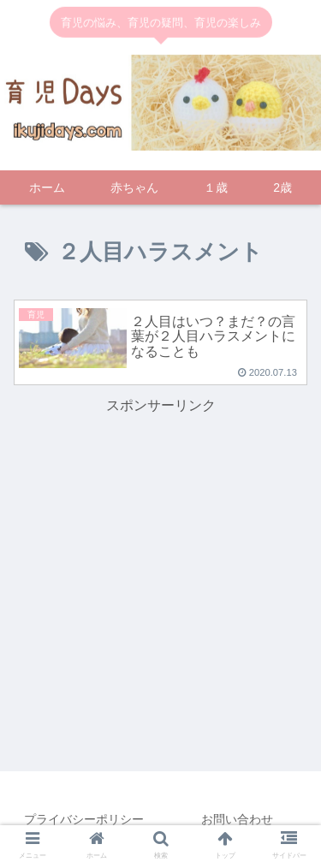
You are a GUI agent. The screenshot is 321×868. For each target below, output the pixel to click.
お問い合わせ (237, 819)
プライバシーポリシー (84, 819)
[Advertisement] (161, 538)
